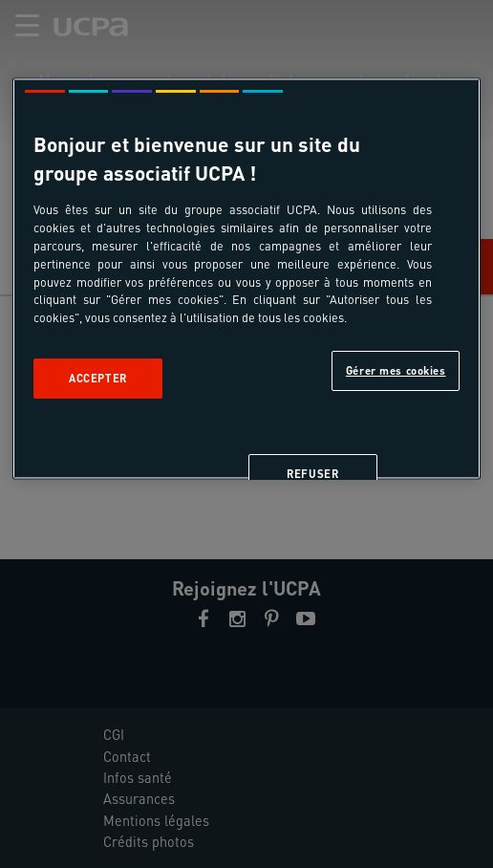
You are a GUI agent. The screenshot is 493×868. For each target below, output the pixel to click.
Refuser (312, 475)
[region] (246, 279)
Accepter (98, 379)
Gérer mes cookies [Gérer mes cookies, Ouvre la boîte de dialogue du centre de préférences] (396, 371)
